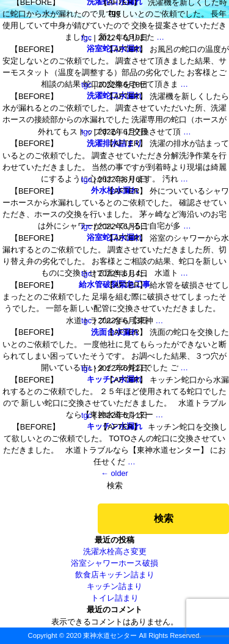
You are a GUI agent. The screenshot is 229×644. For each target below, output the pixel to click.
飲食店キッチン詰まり (115, 575)
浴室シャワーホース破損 (114, 563)
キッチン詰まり (114, 586)
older (114, 473)
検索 (115, 485)
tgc (86, 38)
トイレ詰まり (115, 598)
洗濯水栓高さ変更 (115, 551)
